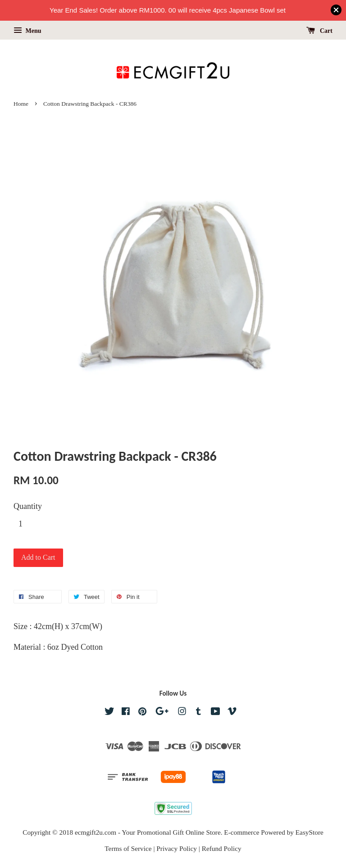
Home (21, 104)
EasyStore (310, 832)
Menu (27, 31)
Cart (320, 31)
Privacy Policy (177, 848)
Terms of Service (128, 848)
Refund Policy (222, 848)
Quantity (28, 506)
